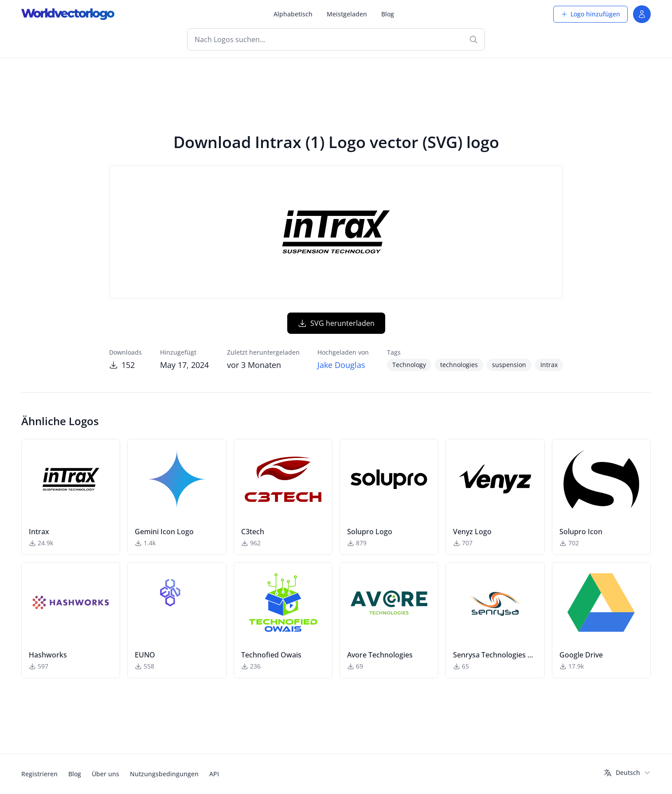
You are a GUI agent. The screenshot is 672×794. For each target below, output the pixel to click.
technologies (459, 365)
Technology (409, 365)
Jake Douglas (341, 365)
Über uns (105, 774)
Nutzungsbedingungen (164, 774)
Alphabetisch (293, 14)
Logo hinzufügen (590, 14)
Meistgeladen (347, 14)
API (214, 774)
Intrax (549, 365)
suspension (509, 365)
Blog (388, 14)
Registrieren (39, 774)
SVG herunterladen (336, 323)
